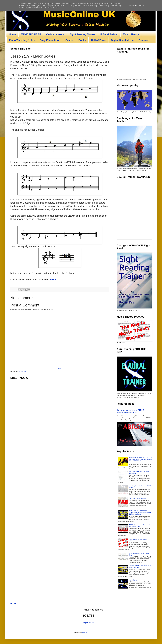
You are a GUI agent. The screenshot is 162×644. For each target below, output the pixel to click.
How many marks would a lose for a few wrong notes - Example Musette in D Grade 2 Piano (140, 459)
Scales (69, 40)
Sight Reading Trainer (82, 34)
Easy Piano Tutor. (50, 40)
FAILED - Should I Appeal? (137, 498)
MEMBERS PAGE (31, 34)
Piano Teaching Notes (22, 40)
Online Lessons (55, 34)
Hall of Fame (98, 40)
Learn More (132, 5)
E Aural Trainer (109, 34)
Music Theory (131, 34)
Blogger (85, 632)
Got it (142, 5)
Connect (144, 40)
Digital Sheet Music (122, 40)
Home (12, 34)
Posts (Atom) (23, 372)
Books (82, 40)
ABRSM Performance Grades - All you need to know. (140, 526)
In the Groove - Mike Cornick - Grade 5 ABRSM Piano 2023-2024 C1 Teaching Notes (140, 512)
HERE (53, 280)
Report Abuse (89, 623)
